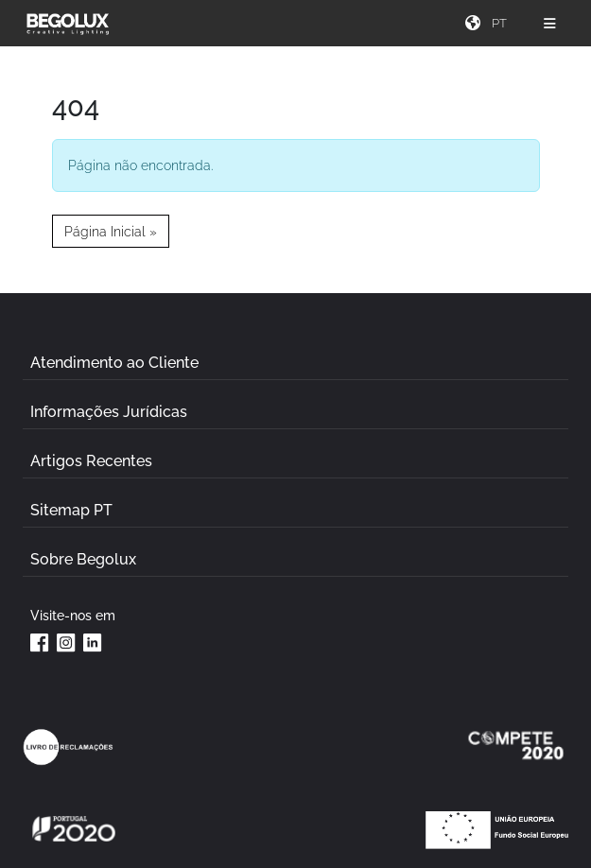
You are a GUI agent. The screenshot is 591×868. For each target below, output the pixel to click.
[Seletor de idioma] (502, 23)
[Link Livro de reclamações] (68, 747)
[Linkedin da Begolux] (93, 642)
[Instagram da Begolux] (66, 642)
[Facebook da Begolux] (40, 642)
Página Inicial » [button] (111, 231)
